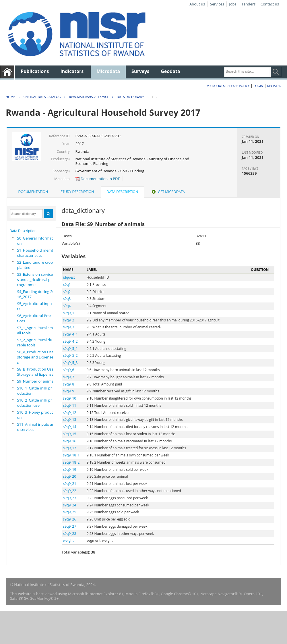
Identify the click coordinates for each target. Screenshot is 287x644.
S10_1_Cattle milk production (35, 391)
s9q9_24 (70, 505)
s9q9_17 (70, 448)
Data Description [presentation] (122, 192)
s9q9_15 (70, 434)
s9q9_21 (70, 484)
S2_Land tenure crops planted (36, 265)
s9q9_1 (69, 313)
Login (258, 86)
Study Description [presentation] (77, 192)
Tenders (248, 4)
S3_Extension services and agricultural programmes (35, 279)
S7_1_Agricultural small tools (35, 330)
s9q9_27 (70, 526)
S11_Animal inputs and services (36, 427)
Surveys (140, 71)
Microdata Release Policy (228, 86)
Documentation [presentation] (33, 192)
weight (68, 540)
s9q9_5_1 (70, 349)
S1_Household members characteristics (38, 253)
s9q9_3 (69, 327)
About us (197, 4)
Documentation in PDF (98, 179)
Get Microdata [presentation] (168, 192)
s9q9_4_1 (70, 334)
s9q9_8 (69, 384)
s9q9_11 (70, 405)
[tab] (33, 192)
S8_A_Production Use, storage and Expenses (36, 357)
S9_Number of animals (37, 381)
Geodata (170, 71)
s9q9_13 (70, 420)
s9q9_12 (70, 413)
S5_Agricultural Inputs (35, 306)
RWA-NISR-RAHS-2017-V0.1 (89, 97)
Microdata (108, 71)
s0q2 (67, 292)
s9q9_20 (70, 476)
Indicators (72, 71)
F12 (155, 97)
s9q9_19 (70, 469)
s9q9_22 (70, 491)
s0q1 (67, 285)
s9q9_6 (69, 370)
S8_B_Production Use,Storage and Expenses (36, 372)
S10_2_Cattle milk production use (35, 403)
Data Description (23, 231)
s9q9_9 (69, 391)
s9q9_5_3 (70, 363)
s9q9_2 (69, 320)
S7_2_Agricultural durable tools (35, 342)
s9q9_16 (70, 441)
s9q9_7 (69, 377)
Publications (35, 71)
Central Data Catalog (42, 97)
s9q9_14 (70, 427)
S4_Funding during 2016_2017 (36, 294)
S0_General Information (36, 241)
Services (217, 4)
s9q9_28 (70, 534)
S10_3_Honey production (37, 415)
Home (10, 97)
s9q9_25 (70, 512)
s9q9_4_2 (70, 341)
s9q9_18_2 (71, 462)
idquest (69, 277)
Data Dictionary (130, 97)
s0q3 (67, 299)
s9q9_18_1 (71, 455)
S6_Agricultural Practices (34, 318)
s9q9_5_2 (70, 355)
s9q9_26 (70, 519)
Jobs (233, 4)
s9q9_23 (70, 498)
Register (274, 86)
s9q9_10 (70, 398)
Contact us (270, 4)
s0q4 (67, 306)
